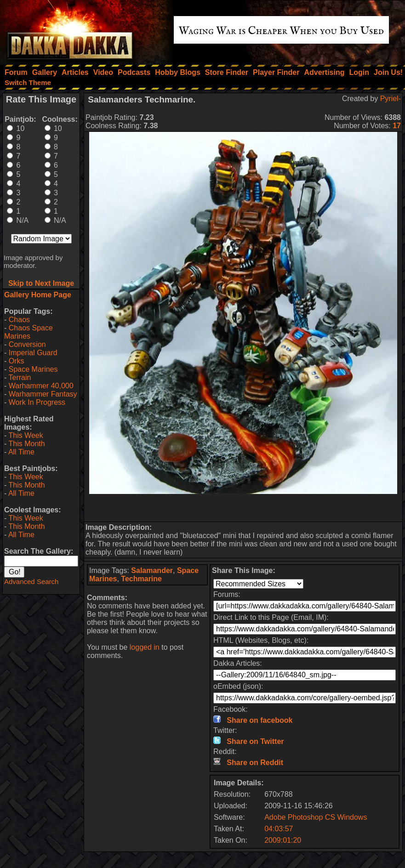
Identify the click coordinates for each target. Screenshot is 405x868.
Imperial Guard (33, 353)
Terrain (20, 377)
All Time (21, 452)
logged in (145, 647)
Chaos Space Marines (29, 332)
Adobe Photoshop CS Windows (316, 817)
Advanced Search (31, 582)
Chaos (19, 320)
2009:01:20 (283, 840)
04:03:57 (279, 829)
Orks (17, 361)
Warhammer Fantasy (43, 394)
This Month (26, 444)
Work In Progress (37, 402)
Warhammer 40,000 (41, 386)
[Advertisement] (243, 508)
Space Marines (33, 369)
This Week (26, 435)
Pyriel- (391, 99)
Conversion (27, 344)
